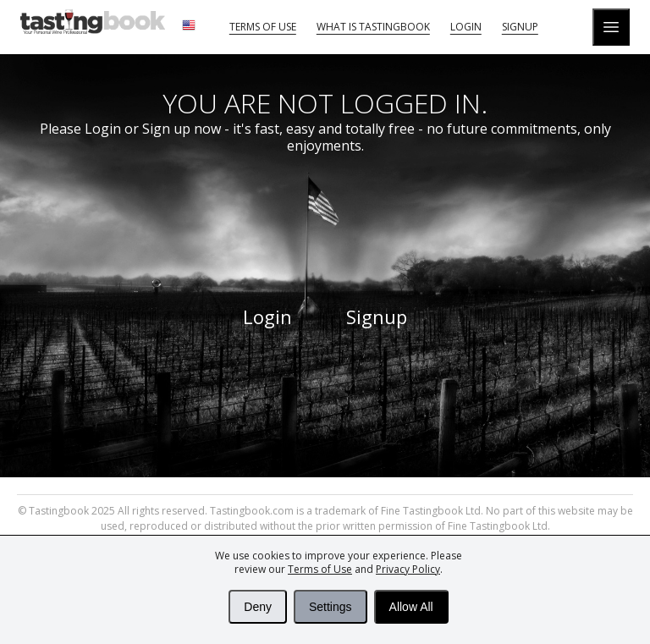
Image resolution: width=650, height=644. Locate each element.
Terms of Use (320, 569)
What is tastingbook (373, 27)
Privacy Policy (408, 569)
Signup (520, 27)
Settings (331, 607)
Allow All (411, 607)
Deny (258, 607)
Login (466, 27)
